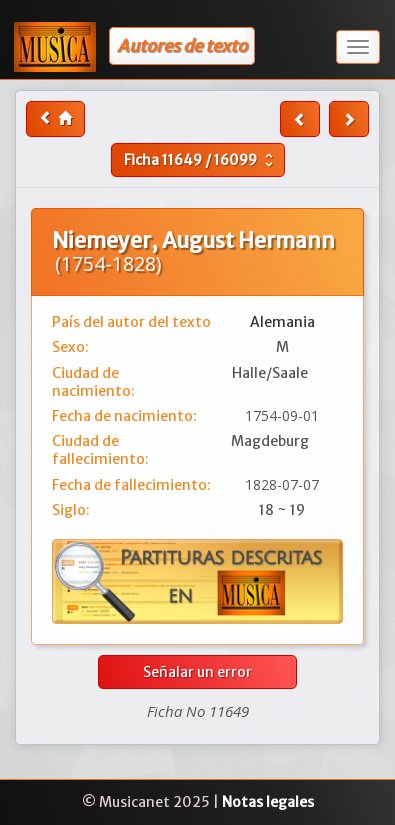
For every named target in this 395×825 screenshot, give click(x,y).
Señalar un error (197, 672)
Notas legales (268, 802)
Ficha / (201, 160)
